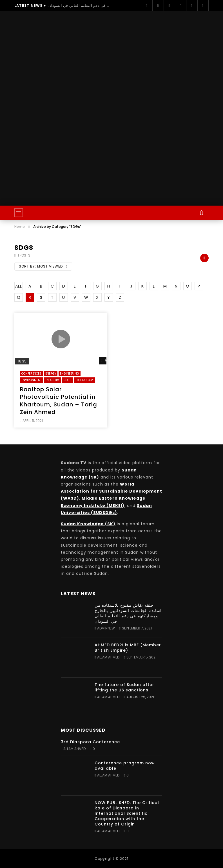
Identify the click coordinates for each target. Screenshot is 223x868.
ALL (19, 286)
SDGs (67, 380)
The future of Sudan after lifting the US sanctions (124, 687)
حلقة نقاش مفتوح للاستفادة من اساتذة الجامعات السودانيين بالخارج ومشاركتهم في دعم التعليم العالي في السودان (79, 5)
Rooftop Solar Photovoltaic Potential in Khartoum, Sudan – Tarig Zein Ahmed (59, 401)
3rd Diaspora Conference (90, 742)
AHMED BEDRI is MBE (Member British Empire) (128, 648)
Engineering (70, 374)
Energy (51, 374)
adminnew (106, 628)
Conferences (31, 374)
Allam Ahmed (108, 657)
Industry (53, 380)
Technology (84, 380)
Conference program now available (125, 766)
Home (20, 227)
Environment (32, 380)
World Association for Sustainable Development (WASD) (111, 491)
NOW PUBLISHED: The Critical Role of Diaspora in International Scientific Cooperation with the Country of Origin (127, 813)
